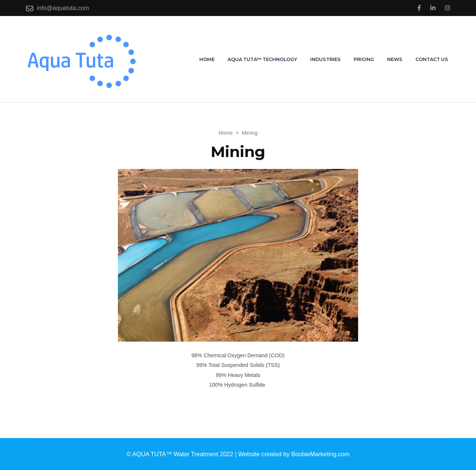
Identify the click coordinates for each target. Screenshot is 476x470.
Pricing (364, 59)
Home (207, 59)
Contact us (432, 59)
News (395, 59)
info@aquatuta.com (63, 8)
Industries (325, 59)
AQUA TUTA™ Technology (262, 59)
